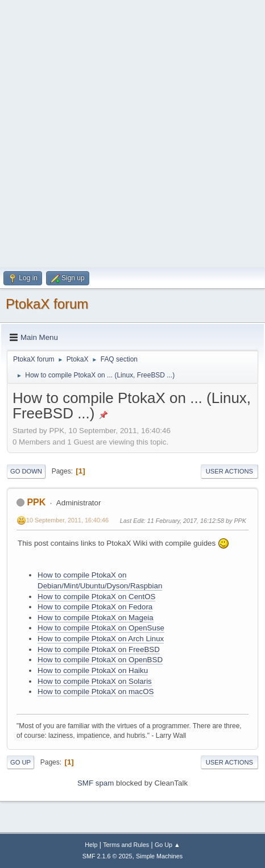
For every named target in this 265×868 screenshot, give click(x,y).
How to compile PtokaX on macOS (96, 692)
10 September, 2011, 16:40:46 (67, 520)
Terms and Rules (126, 845)
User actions (229, 471)
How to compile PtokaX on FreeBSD (99, 649)
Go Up (20, 762)
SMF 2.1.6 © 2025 (107, 856)
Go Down (26, 471)
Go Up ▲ (167, 845)
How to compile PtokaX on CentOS (96, 597)
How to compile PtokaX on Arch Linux (101, 639)
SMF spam (96, 783)
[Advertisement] (132, 132)
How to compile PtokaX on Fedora (95, 607)
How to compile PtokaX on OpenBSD (100, 660)
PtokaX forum (47, 304)
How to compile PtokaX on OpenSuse (101, 628)
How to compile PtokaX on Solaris (95, 681)
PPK (36, 502)
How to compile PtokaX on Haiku (93, 670)
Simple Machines (159, 856)
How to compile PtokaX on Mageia (96, 618)
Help (91, 845)
